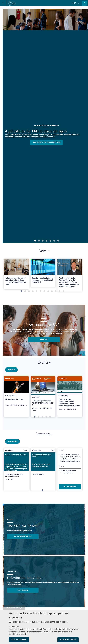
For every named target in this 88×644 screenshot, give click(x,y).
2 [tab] (39, 241)
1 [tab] (35, 241)
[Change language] (78, 3)
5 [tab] (50, 241)
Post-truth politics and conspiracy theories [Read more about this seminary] (68, 474)
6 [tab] (54, 241)
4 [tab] (47, 241)
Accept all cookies (68, 640)
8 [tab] (48, 291)
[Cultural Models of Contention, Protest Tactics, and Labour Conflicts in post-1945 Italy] (70, 395)
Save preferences (19, 640)
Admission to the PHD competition (47, 142)
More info (44, 339)
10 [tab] (56, 291)
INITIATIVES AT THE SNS (23, 538)
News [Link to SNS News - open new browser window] (44, 251)
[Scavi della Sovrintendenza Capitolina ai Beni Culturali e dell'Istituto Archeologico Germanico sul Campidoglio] (16, 471)
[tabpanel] (16, 275)
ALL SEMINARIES (70, 488)
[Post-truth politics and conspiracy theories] (43, 469)
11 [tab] (60, 291)
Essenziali (15, 627)
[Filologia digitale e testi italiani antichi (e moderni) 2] (43, 395)
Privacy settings (14, 608)
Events (44, 363)
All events (11, 370)
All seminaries (12, 443)
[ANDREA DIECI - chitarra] (16, 393)
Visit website (23, 592)
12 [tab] (63, 291)
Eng (74, 3)
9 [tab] (52, 291)
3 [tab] (43, 241)
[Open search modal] (84, 3)
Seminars (44, 436)
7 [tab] (58, 241)
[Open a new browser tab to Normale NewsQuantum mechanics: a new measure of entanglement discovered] (43, 273)
